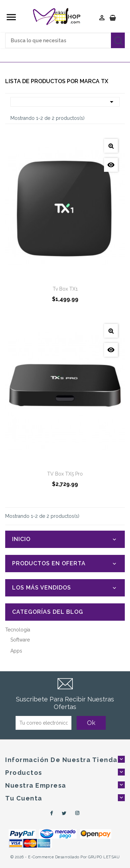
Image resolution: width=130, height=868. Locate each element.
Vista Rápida (111, 165)
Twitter (64, 813)
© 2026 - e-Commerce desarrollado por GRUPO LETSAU (65, 857)
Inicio (21, 539)
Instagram (78, 813)
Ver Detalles (111, 146)
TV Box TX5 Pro (65, 474)
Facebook (51, 813)
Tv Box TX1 (65, 289)
